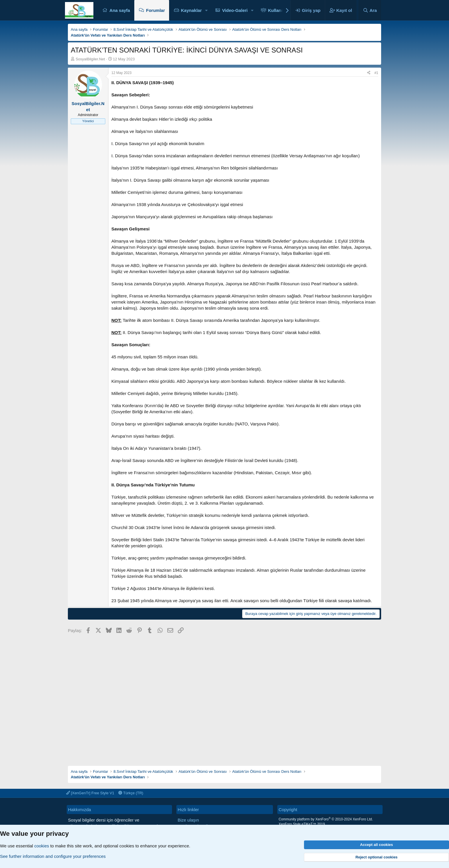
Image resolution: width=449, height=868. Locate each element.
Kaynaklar (191, 10)
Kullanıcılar (280, 10)
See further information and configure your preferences (53, 856)
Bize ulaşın (188, 820)
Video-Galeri (235, 10)
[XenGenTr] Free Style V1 (90, 793)
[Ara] (370, 10)
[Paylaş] (369, 73)
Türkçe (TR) (131, 793)
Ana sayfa (120, 10)
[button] (206, 10)
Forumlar (155, 10)
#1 (376, 73)
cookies (42, 846)
